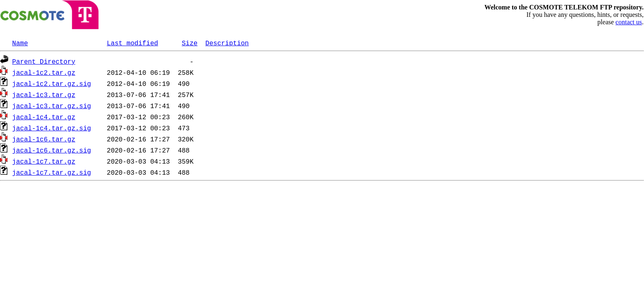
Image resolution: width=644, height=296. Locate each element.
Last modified (132, 43)
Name (20, 43)
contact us (629, 22)
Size (189, 43)
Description (227, 43)
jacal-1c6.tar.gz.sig (52, 150)
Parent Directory (44, 61)
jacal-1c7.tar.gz (44, 161)
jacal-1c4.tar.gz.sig (52, 128)
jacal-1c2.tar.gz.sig (52, 83)
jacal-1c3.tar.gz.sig (52, 106)
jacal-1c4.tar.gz (44, 117)
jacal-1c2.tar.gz (44, 72)
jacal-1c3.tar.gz (44, 95)
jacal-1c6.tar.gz (44, 139)
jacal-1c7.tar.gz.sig (52, 172)
